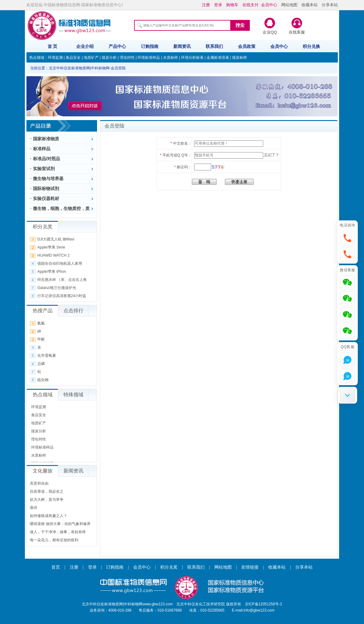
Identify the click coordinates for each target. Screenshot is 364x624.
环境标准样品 (149, 58)
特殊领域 (73, 395)
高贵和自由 (39, 483)
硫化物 (43, 380)
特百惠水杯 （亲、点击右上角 (62, 280)
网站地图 (289, 5)
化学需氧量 (47, 356)
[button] (348, 238)
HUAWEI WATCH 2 (54, 255)
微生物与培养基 (48, 179)
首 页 (53, 46)
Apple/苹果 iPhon (52, 272)
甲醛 (41, 339)
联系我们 (214, 46)
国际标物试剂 (46, 189)
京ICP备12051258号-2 (264, 604)
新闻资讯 (182, 46)
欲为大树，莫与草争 (47, 500)
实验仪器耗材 (46, 198)
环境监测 (55, 58)
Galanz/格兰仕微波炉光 (57, 288)
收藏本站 (310, 5)
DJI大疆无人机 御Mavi (56, 239)
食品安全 (73, 58)
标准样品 (42, 149)
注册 (74, 567)
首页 (56, 567)
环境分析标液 (192, 58)
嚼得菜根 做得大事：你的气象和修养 (60, 524)
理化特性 (127, 58)
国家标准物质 (46, 139)
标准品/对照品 (47, 159)
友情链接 (250, 567)
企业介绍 (85, 46)
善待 (34, 508)
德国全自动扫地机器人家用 (60, 263)
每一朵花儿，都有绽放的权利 (54, 540)
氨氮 (41, 323)
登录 (92, 567)
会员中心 (279, 46)
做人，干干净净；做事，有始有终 (58, 532)
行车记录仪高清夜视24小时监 (62, 296)
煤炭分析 (109, 58)
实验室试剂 (44, 169)
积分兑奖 (169, 567)
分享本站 (330, 5)
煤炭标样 (240, 58)
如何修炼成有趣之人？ (49, 516)
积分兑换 (311, 46)
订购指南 (150, 46)
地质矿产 (91, 58)
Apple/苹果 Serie (51, 247)
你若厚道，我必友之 (47, 491)
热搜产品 (43, 311)
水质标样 (170, 58)
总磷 (41, 364)
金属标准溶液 (218, 58)
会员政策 (247, 46)
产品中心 (117, 46)
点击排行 (73, 311)
